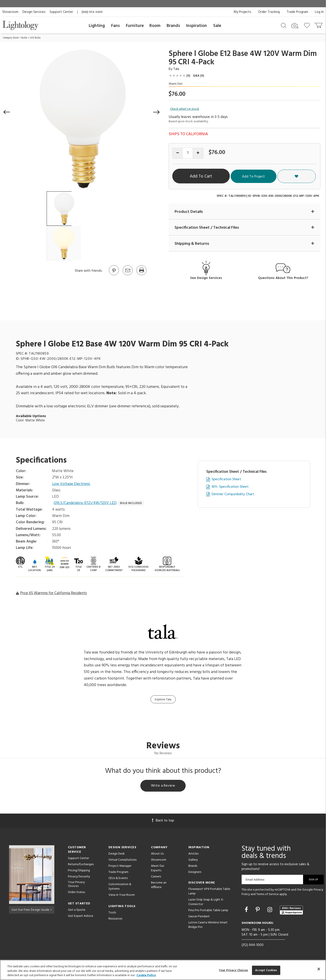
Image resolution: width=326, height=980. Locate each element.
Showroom (10, 12)
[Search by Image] (295, 26)
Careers (156, 877)
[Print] (141, 275)
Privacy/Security (79, 877)
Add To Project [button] (277, 176)
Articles (193, 854)
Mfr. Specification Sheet (230, 487)
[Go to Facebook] (247, 911)
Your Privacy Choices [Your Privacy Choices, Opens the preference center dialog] (234, 970)
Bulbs (24, 38)
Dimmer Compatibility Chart (233, 495)
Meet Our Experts (158, 869)
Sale (217, 26)
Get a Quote (77, 911)
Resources (115, 919)
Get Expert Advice (81, 917)
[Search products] (284, 25)
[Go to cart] (319, 24)
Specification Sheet (226, 480)
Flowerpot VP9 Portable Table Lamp (209, 892)
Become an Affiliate (159, 886)
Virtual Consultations (122, 861)
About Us (157, 854)
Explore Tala (163, 700)
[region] (163, 970)
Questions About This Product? (283, 278)
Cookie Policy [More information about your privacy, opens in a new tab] (146, 975)
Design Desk (117, 854)
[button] (7, 112)
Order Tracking (269, 12)
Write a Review (163, 786)
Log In (319, 12)
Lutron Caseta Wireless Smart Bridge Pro (208, 926)
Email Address (255, 880)
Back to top (163, 821)
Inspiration (197, 26)
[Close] (319, 969)
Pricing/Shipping (79, 871)
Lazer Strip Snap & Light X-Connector (206, 903)
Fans (115, 26)
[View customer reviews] (291, 911)
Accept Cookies (266, 970)
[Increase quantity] (198, 153)
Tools (112, 913)
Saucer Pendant (199, 917)
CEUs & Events (118, 879)
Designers (195, 873)
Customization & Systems (120, 887)
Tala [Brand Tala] (176, 69)
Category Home (11, 38)
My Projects (242, 12)
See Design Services (206, 278)
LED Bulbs (35, 38)
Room (155, 26)
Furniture (135, 26)
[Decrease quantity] (178, 153)
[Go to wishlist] (308, 25)
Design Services (34, 12)
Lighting (97, 26)
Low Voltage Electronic (71, 484)
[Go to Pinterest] (114, 275)
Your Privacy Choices (76, 885)
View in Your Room (122, 896)
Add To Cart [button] (214, 176)
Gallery (193, 861)
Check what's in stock (185, 109)
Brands (173, 26)
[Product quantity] (188, 153)
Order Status (76, 893)
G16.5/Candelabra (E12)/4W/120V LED (85, 503)
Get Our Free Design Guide (32, 910)
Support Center (61, 12)
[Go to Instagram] (270, 911)
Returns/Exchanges (81, 865)
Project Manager (120, 867)
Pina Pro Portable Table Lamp (208, 911)
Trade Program (297, 12)
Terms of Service (267, 895)
